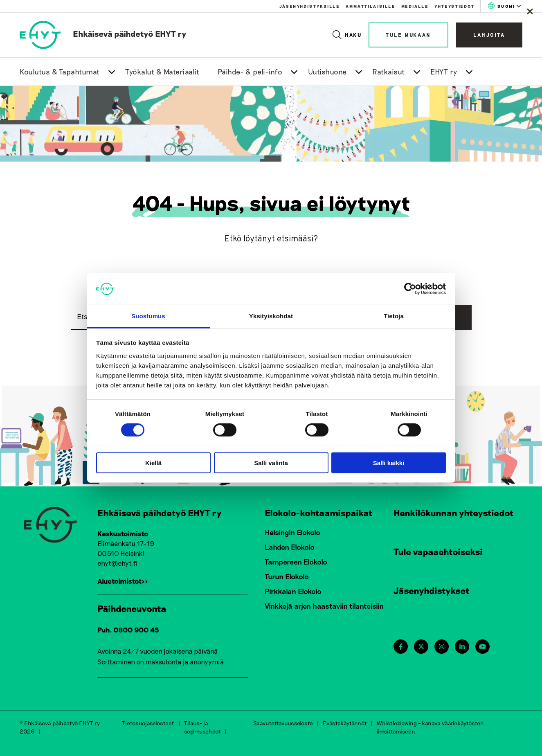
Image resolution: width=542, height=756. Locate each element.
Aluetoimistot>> (123, 581)
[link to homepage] (103, 34)
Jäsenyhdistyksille (309, 6)
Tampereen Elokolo (296, 562)
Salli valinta (271, 462)
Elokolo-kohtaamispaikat (319, 513)
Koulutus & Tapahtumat (60, 72)
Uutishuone (327, 72)
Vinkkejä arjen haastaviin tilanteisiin (324, 606)
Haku (347, 35)
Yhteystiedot (454, 6)
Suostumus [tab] (148, 316)
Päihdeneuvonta (132, 608)
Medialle (415, 6)
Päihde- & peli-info (250, 72)
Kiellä (153, 462)
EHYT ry (444, 72)
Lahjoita (489, 35)
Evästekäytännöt (345, 723)
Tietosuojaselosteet (148, 723)
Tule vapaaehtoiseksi (438, 551)
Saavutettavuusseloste (283, 723)
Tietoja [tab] (394, 316)
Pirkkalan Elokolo (293, 591)
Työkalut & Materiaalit (162, 72)
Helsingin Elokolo (292, 532)
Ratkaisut (389, 72)
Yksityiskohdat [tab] (271, 316)
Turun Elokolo (287, 576)
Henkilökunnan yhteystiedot (454, 513)
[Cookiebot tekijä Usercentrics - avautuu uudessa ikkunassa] (410, 289)
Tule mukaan (408, 35)
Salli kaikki (389, 462)
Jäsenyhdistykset (432, 590)
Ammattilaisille (370, 6)
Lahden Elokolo (290, 547)
